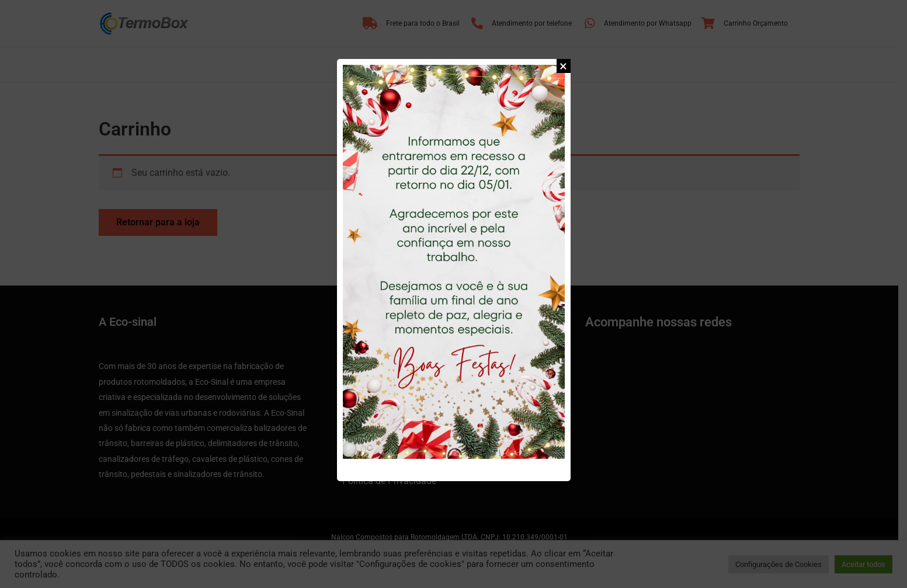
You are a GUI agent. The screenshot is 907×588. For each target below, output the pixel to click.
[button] (564, 66)
